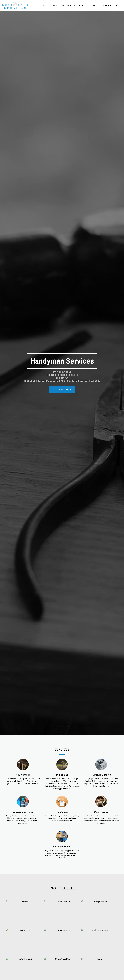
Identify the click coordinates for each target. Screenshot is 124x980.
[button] (117, 5)
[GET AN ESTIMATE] (62, 389)
